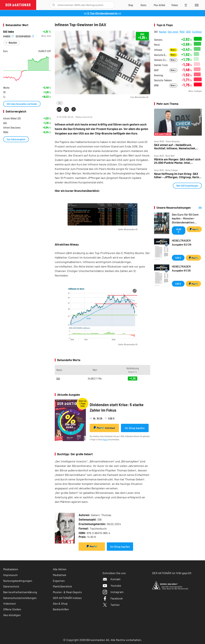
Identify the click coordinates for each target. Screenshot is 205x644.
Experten (59, 581)
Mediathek (59, 575)
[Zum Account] (143, 5)
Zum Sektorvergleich (16, 139)
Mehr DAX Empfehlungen (187, 186)
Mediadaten (11, 569)
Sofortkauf (104, 428)
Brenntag (158, 75)
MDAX (182, 32)
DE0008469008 (25, 36)
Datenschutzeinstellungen (20, 598)
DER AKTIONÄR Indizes (67, 598)
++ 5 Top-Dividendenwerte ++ (102, 13)
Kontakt (112, 579)
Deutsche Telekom (163, 80)
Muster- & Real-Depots (67, 592)
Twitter (111, 605)
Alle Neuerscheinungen (197, 208)
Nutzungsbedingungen (18, 581)
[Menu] (196, 5)
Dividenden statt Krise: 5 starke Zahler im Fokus (117, 407)
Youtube (112, 585)
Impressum (10, 575)
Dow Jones (173, 32)
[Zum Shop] (131, 5)
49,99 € (179, 230)
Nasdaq (163, 32)
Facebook (113, 598)
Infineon (158, 50)
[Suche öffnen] (54, 5)
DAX (60, 103)
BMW (156, 85)
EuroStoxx (197, 32)
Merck (157, 45)
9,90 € (178, 258)
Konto (105, 439)
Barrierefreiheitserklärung (20, 592)
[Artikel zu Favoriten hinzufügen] (74, 109)
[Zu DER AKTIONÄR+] (159, 5)
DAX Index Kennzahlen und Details (22, 104)
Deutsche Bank (161, 55)
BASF (156, 70)
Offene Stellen (12, 609)
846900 (8, 36)
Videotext (10, 603)
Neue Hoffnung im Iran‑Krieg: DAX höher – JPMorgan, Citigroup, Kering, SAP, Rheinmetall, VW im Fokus (178, 175)
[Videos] (175, 5)
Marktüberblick (62, 586)
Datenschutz (11, 586)
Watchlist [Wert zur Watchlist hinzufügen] (13, 43)
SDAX (188, 32)
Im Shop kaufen (135, 428)
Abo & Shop (60, 603)
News (173, 50)
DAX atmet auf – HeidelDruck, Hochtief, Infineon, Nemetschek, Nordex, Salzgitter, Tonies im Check (177, 147)
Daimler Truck (161, 65)
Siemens (158, 40)
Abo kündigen (12, 615)
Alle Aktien (60, 569)
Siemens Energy (161, 60)
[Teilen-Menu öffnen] (59, 109)
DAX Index (9, 32)
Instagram (113, 592)
